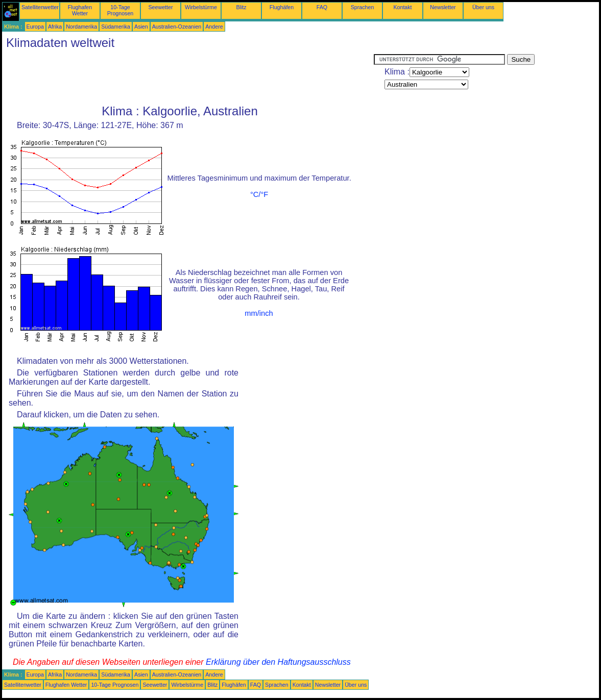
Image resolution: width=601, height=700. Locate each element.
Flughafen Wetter (80, 10)
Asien (141, 27)
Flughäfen (282, 7)
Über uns (483, 7)
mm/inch (259, 313)
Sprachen (363, 7)
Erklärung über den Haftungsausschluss (278, 662)
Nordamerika (81, 27)
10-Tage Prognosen (121, 10)
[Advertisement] (188, 77)
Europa (35, 27)
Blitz (241, 7)
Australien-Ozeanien (177, 27)
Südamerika (116, 27)
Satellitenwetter (40, 7)
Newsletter (443, 7)
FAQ (322, 7)
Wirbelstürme (201, 7)
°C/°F (259, 194)
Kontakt (402, 7)
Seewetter (161, 7)
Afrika (55, 27)
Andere (214, 27)
